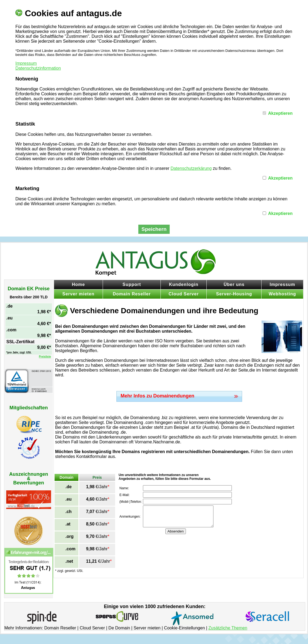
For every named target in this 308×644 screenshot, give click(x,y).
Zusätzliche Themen (228, 628)
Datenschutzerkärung (191, 168)
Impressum (26, 63)
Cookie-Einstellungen (184, 628)
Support (132, 284)
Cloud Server (184, 294)
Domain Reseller (132, 294)
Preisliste (45, 357)
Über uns (234, 284)
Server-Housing (234, 294)
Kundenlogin (184, 284)
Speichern (154, 229)
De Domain (119, 628)
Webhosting (282, 294)
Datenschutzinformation (38, 68)
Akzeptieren (280, 113)
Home (78, 284)
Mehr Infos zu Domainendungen (157, 396)
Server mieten (78, 294)
